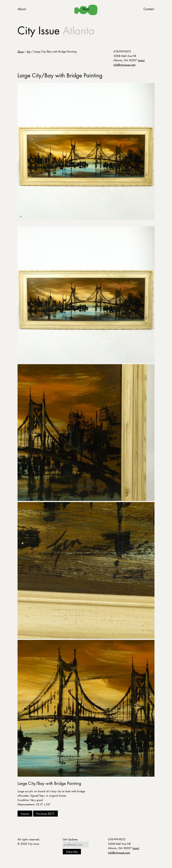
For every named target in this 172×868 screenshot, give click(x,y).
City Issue (56, 30)
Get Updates (70, 839)
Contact (149, 9)
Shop (86, 9)
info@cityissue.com (124, 65)
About (22, 9)
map (141, 60)
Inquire (25, 814)
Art (29, 51)
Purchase (45, 814)
